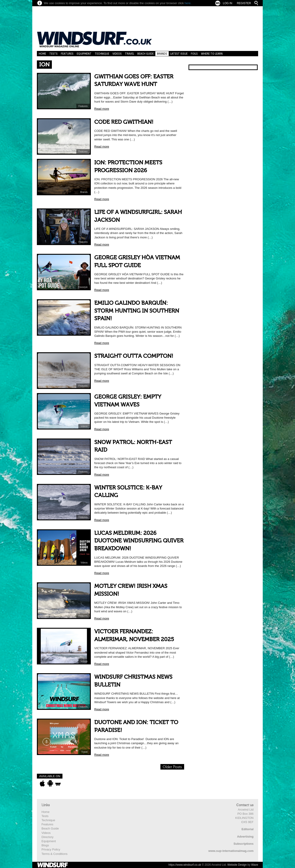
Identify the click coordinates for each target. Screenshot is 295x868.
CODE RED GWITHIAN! (124, 122)
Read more (102, 109)
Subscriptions (243, 844)
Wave (255, 865)
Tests (53, 54)
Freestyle (83, 287)
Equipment (84, 54)
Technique (102, 54)
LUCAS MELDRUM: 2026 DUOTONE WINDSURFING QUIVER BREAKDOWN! (139, 541)
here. (188, 3)
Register (244, 3)
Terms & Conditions (55, 854)
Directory (47, 837)
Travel (130, 54)
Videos (117, 54)
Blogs (45, 845)
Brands (162, 54)
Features (67, 54)
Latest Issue (179, 54)
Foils (194, 54)
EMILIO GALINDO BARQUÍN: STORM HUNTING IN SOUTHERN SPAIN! (137, 311)
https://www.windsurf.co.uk (185, 865)
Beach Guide (146, 54)
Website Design (237, 865)
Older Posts (172, 767)
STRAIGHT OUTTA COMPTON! (134, 356)
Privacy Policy (51, 849)
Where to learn (212, 54)
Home (42, 54)
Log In (228, 3)
